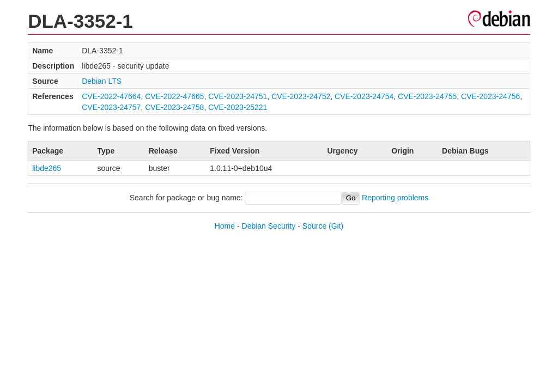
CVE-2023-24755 (427, 96)
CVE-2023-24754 (364, 96)
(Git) (336, 226)
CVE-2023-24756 (490, 96)
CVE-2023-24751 (238, 96)
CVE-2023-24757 (111, 107)
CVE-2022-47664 (111, 96)
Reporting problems (395, 198)
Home (225, 226)
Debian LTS (102, 81)
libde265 (47, 168)
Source (314, 226)
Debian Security (269, 226)
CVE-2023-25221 (238, 107)
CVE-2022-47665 (174, 96)
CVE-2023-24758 (174, 107)
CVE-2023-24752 (301, 96)
